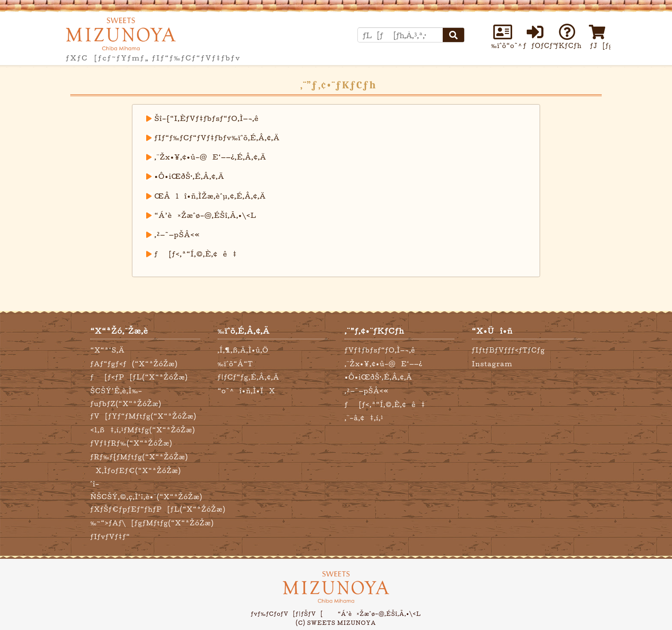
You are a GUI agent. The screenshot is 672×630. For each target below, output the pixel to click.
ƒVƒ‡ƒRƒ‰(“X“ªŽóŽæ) (131, 443)
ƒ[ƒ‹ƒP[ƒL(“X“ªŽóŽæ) (139, 377)
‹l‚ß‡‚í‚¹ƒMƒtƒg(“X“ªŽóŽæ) (143, 430)
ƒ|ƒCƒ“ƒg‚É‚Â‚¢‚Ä (249, 377)
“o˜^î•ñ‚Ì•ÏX (247, 391)
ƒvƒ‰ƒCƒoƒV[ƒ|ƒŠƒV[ (287, 614)
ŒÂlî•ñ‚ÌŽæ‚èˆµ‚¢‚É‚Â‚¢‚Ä (210, 196)
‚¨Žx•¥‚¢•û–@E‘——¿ (384, 364)
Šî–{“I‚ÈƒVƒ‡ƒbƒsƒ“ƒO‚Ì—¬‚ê (207, 118)
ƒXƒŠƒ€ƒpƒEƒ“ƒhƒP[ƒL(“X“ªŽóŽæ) (158, 509)
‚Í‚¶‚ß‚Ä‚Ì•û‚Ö (243, 350)
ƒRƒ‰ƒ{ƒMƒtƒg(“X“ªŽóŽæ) (139, 457)
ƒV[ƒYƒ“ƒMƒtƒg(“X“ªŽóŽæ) (144, 416)
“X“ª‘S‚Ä (108, 350)
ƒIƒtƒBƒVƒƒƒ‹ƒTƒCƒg (508, 350)
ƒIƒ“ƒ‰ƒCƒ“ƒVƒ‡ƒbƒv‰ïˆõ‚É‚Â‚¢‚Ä (217, 138)
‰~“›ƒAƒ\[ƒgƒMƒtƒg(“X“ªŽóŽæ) (152, 523)
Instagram (492, 364)
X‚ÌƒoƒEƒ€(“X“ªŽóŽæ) (136, 471)
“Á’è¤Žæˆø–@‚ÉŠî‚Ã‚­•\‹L (206, 215)
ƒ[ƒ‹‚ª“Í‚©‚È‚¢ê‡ (196, 254)
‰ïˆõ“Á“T (235, 364)
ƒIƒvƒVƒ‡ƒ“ (110, 537)
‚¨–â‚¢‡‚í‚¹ (364, 418)
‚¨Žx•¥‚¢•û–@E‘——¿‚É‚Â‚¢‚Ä (211, 157)
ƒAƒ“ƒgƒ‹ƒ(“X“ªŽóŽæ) (134, 364)
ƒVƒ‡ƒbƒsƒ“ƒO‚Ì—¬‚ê (380, 350)
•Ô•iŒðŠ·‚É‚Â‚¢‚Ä (190, 176)
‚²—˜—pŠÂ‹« (177, 235)
